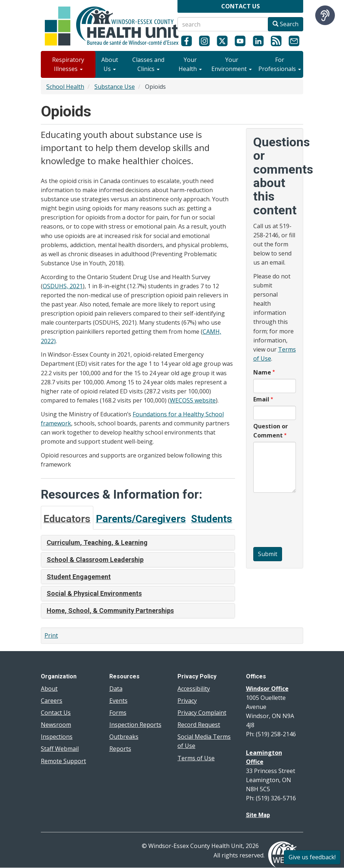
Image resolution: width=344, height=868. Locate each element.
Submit (268, 554)
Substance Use (115, 87)
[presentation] (283, 521)
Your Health (190, 64)
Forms (118, 713)
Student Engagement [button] (79, 577)
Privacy (187, 701)
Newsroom (56, 725)
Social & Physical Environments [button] (94, 593)
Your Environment (232, 64)
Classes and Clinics (148, 64)
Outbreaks (124, 737)
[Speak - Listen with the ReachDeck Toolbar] (325, 15)
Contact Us (56, 713)
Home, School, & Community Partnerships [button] (110, 611)
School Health (65, 87)
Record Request (199, 725)
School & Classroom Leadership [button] (95, 560)
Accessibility (194, 689)
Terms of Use (196, 758)
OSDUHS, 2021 (63, 286)
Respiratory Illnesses (68, 64)
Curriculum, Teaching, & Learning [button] (97, 542)
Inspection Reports (135, 725)
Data (116, 689)
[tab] (67, 518)
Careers (52, 701)
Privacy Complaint (202, 713)
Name (262, 372)
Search (286, 24)
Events (118, 701)
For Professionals (280, 64)
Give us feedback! (312, 857)
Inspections (57, 737)
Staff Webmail (60, 749)
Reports (120, 749)
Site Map (258, 815)
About (49, 689)
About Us (110, 64)
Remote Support (63, 761)
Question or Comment (271, 431)
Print (51, 635)
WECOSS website (193, 400)
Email (261, 399)
